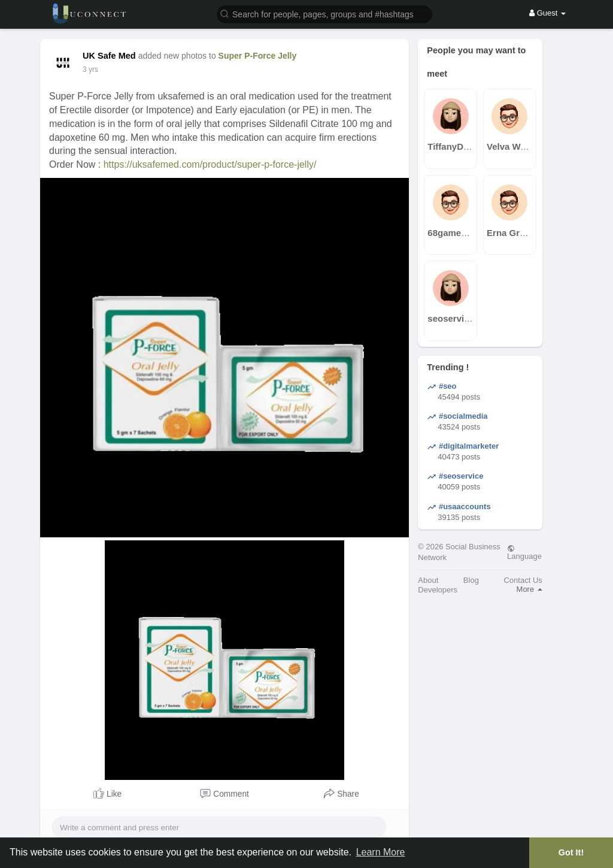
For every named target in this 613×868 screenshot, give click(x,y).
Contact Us (523, 580)
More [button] (529, 589)
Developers (438, 590)
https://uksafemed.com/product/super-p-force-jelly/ (210, 164)
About (428, 580)
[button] (324, 13)
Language (524, 552)
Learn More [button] (381, 852)
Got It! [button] (571, 852)
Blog (471, 580)
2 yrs (90, 69)
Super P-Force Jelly (258, 56)
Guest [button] (547, 13)
